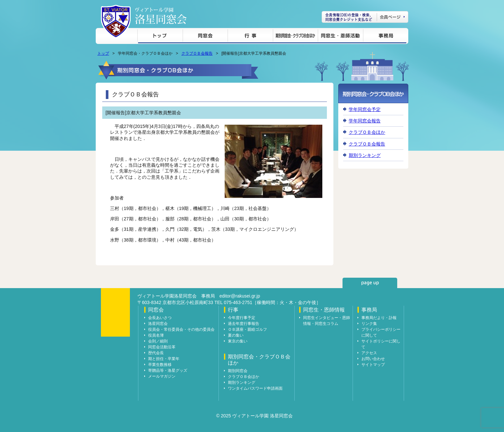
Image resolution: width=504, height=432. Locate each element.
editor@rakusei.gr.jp (240, 296)
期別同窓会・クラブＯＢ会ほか (295, 37)
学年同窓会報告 (365, 121)
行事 (250, 37)
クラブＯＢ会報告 (197, 53)
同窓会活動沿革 (162, 347)
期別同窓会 (238, 371)
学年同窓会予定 (365, 109)
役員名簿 (156, 335)
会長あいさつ (160, 318)
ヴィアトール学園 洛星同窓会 (161, 16)
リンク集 (369, 324)
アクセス (369, 353)
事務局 (385, 37)
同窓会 (205, 37)
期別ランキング (365, 155)
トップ (160, 37)
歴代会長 (156, 353)
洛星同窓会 (158, 324)
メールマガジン (162, 376)
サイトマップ (373, 365)
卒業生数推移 (160, 365)
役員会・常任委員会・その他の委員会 (181, 329)
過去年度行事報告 (244, 324)
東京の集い (238, 341)
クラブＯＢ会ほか (367, 132)
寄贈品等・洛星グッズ (168, 370)
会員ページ (365, 17)
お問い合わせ (373, 359)
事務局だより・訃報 (379, 318)
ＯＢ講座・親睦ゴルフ (247, 329)
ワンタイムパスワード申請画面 (255, 388)
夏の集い (236, 335)
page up (370, 283)
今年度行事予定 (242, 318)
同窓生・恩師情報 (340, 37)
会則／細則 (158, 341)
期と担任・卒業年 (164, 359)
